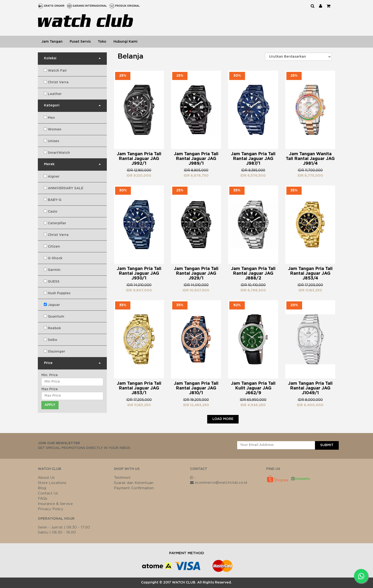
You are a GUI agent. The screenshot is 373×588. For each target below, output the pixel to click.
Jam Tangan (52, 42)
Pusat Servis (80, 42)
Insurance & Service (55, 504)
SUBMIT (327, 445)
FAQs (43, 499)
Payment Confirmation (134, 488)
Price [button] (48, 363)
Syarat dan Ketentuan (134, 483)
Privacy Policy (51, 509)
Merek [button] (49, 164)
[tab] (72, 59)
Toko (102, 42)
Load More (223, 419)
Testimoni (122, 478)
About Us (46, 478)
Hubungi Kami (125, 42)
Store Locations (52, 483)
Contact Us (48, 493)
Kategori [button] (52, 105)
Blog (42, 488)
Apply (50, 405)
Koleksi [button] (50, 58)
